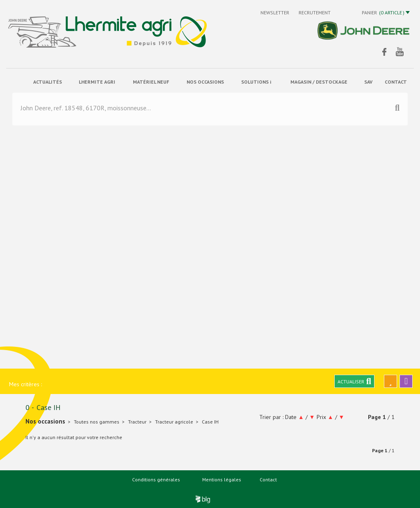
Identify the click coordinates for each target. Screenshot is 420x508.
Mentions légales (222, 480)
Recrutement (315, 13)
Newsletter (275, 13)
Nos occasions (205, 82)
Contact (268, 480)
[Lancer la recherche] (397, 109)
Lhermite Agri (97, 82)
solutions (256, 82)
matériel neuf (151, 82)
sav (368, 82)
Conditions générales (156, 480)
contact (396, 82)
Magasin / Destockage (319, 82)
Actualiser (354, 381)
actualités (48, 82)
